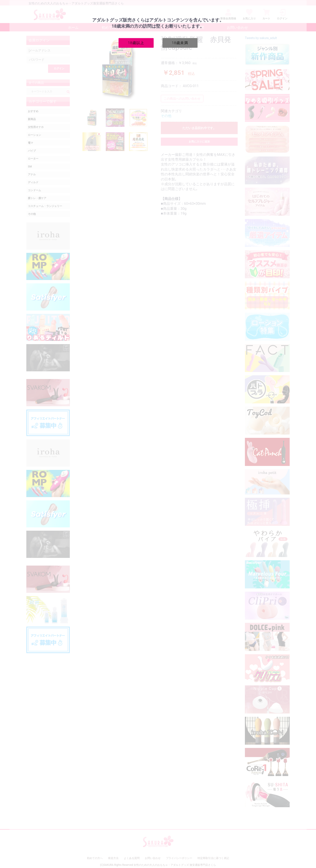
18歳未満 (180, 43)
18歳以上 (136, 43)
